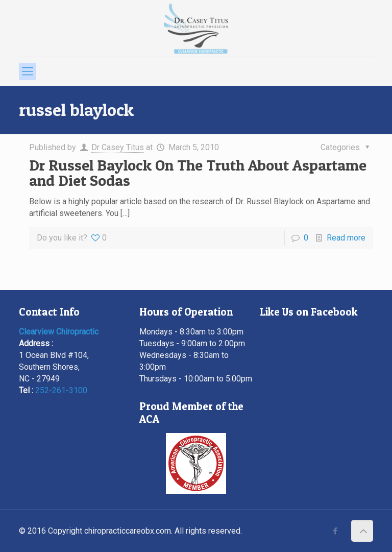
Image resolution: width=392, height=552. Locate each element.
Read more (346, 238)
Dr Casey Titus (118, 147)
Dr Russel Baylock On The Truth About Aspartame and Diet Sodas (198, 173)
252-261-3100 (61, 390)
